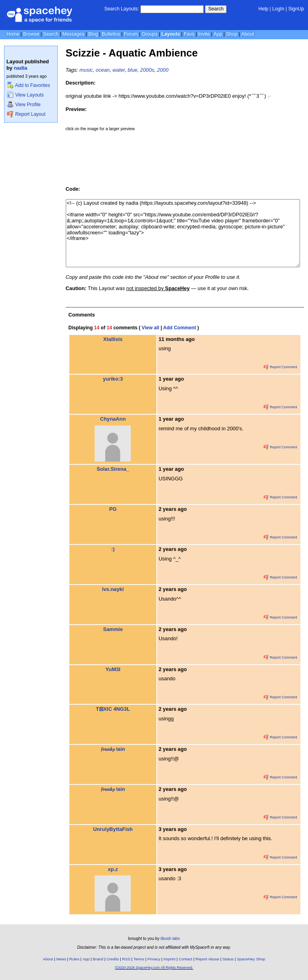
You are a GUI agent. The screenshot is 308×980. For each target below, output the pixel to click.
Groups (149, 34)
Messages (73, 34)
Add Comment (180, 328)
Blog (93, 34)
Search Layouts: (122, 9)
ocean (103, 70)
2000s (147, 70)
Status (228, 959)
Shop (232, 34)
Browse (31, 34)
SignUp (296, 9)
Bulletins (111, 34)
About (248, 34)
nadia (21, 68)
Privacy (154, 959)
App (218, 34)
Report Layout (26, 114)
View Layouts (25, 95)
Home (13, 34)
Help (263, 9)
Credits (113, 959)
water (119, 70)
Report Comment (280, 367)
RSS (126, 959)
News (61, 959)
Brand (98, 959)
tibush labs (170, 939)
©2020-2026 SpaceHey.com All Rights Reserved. (154, 968)
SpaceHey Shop (251, 959)
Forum (131, 34)
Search (216, 9)
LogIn (278, 9)
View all (150, 328)
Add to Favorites (28, 85)
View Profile (24, 105)
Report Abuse (207, 959)
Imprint (170, 959)
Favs (189, 34)
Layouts (171, 34)
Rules (74, 959)
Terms (139, 959)
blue (132, 70)
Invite (204, 34)
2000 (163, 70)
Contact (186, 959)
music (86, 70)
